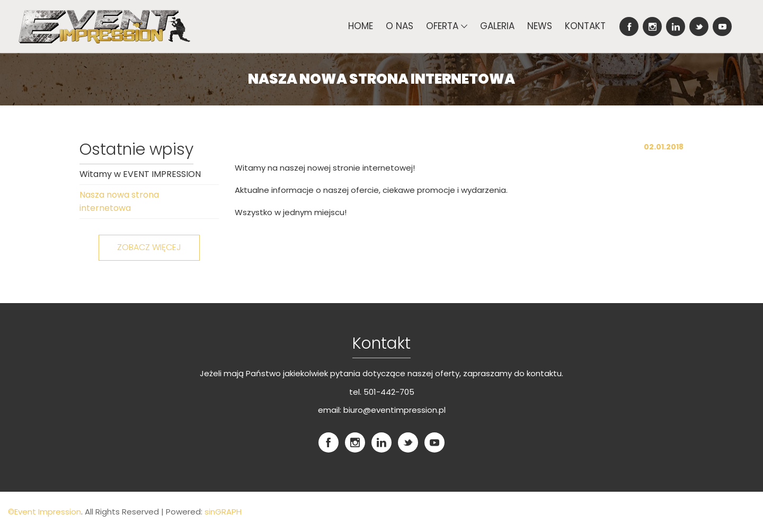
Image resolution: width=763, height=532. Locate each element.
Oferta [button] (447, 26)
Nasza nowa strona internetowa (119, 202)
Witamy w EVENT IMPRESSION (140, 174)
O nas (400, 26)
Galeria (497, 26)
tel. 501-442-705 (382, 392)
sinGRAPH (222, 512)
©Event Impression (45, 512)
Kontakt (585, 26)
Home (361, 26)
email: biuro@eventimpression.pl (382, 410)
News (540, 26)
